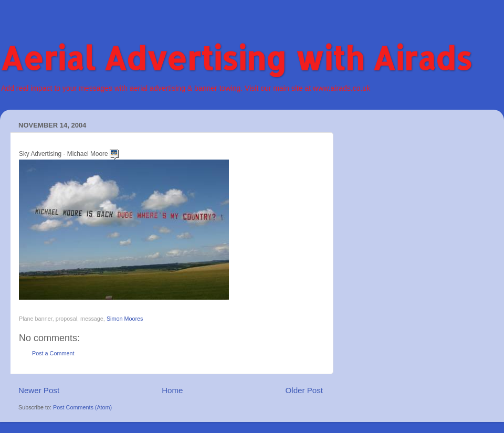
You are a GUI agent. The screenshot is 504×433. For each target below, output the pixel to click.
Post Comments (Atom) (82, 407)
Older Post (304, 390)
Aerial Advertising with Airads (236, 58)
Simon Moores (125, 319)
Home (172, 390)
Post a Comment (53, 353)
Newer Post (39, 390)
